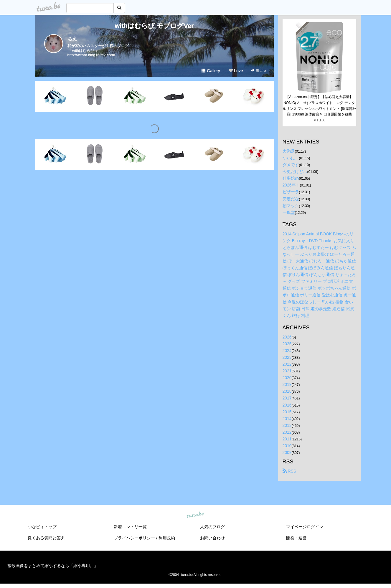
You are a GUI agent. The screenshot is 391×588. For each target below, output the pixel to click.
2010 (287, 446)
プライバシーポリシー (134, 538)
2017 (287, 398)
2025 (287, 344)
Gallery (211, 71)
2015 (287, 412)
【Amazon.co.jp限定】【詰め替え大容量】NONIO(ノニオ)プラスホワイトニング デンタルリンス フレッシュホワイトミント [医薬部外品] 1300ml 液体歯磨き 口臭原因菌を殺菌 (319, 106)
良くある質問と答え (46, 538)
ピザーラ (291, 192)
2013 (287, 425)
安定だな (291, 199)
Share (258, 71)
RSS (289, 471)
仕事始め (291, 178)
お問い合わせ (212, 538)
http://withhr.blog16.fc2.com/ (91, 55)
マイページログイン (305, 527)
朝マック (291, 206)
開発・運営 (296, 538)
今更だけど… (295, 171)
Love (236, 71)
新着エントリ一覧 (130, 527)
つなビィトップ (42, 527)
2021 (287, 371)
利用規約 (167, 538)
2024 (287, 351)
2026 (287, 337)
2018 (287, 391)
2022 (287, 364)
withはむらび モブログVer (154, 26)
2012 (287, 432)
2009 (287, 452)
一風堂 (289, 212)
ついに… (291, 158)
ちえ (72, 39)
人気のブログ (212, 527)
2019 (287, 384)
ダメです (291, 165)
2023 (287, 357)
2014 (287, 419)
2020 (287, 378)
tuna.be (195, 515)
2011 (287, 439)
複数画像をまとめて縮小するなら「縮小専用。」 (53, 566)
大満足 (289, 151)
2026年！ (291, 185)
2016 (287, 405)
